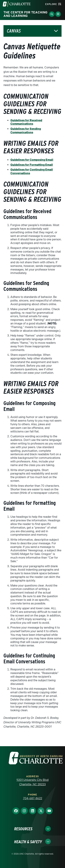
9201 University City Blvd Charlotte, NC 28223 (32, 782)
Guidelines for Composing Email (32, 160)
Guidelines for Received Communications (26, 122)
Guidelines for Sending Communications (26, 131)
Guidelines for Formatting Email (32, 165)
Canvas (14, 31)
